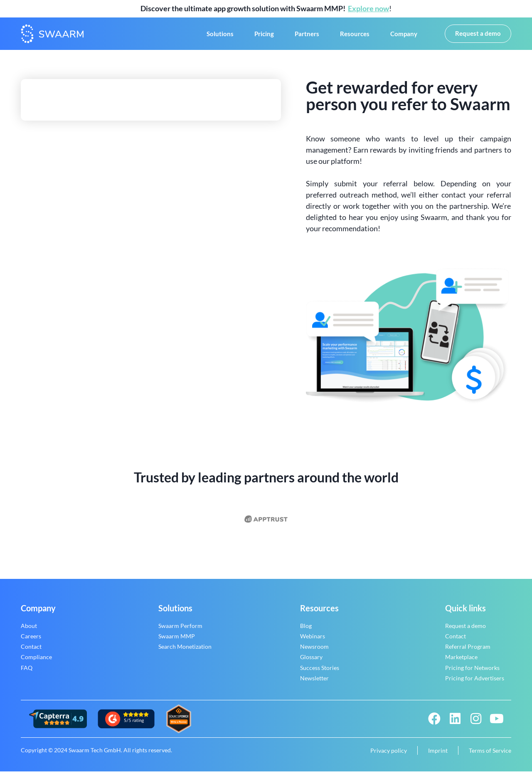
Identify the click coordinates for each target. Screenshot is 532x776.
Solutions (220, 36)
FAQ (27, 672)
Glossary (311, 662)
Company (404, 36)
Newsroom (314, 651)
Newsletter (314, 683)
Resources (355, 36)
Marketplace (461, 662)
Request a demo (465, 630)
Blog (306, 630)
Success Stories (320, 672)
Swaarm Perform (180, 630)
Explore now (368, 8)
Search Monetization (185, 651)
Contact (31, 651)
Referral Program (468, 651)
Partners (307, 36)
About (29, 630)
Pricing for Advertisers (475, 683)
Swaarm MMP (177, 641)
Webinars (313, 641)
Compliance (36, 662)
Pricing (264, 36)
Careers (31, 641)
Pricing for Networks (472, 672)
